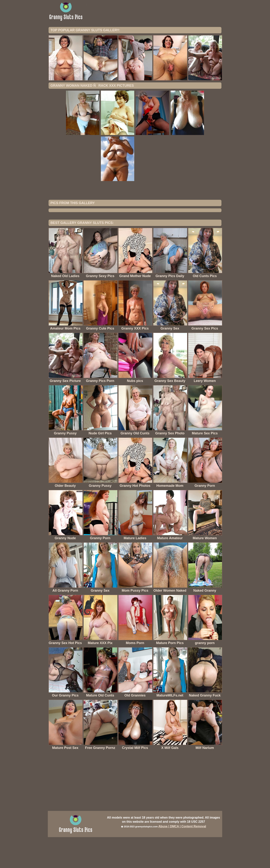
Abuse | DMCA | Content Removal (182, 857)
